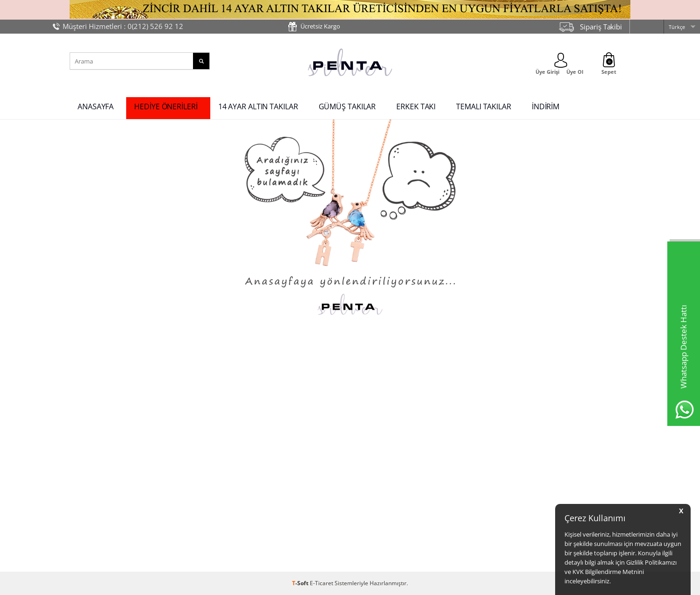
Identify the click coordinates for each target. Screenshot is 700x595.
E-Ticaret (321, 583)
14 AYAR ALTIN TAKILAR (258, 106)
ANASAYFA (96, 106)
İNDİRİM (546, 106)
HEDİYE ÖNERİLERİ (166, 106)
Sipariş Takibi (601, 27)
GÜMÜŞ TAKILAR (347, 106)
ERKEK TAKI (416, 106)
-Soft (301, 583)
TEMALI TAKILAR (484, 106)
